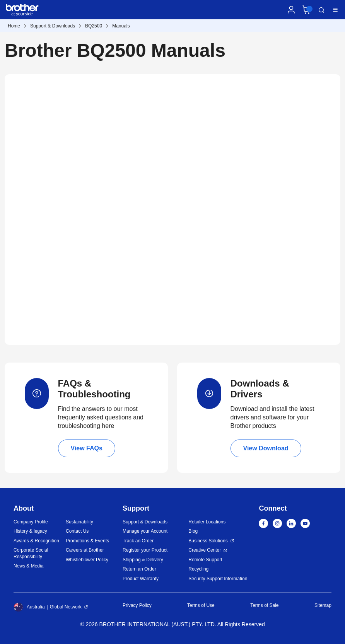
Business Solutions (208, 541)
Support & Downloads (53, 26)
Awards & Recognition (36, 541)
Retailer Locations (207, 522)
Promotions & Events (87, 541)
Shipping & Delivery (143, 560)
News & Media (28, 566)
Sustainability (79, 522)
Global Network (66, 607)
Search (321, 10)
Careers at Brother (85, 550)
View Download (266, 448)
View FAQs (87, 448)
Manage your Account (145, 531)
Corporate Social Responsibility (31, 553)
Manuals (121, 26)
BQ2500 (94, 26)
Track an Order (138, 541)
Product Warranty (141, 579)
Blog (193, 531)
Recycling (198, 569)
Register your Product (145, 550)
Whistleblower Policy (87, 560)
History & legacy (30, 531)
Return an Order (139, 569)
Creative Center (205, 550)
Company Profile (31, 522)
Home (14, 26)
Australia (29, 607)
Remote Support (205, 560)
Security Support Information (218, 579)
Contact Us (77, 531)
